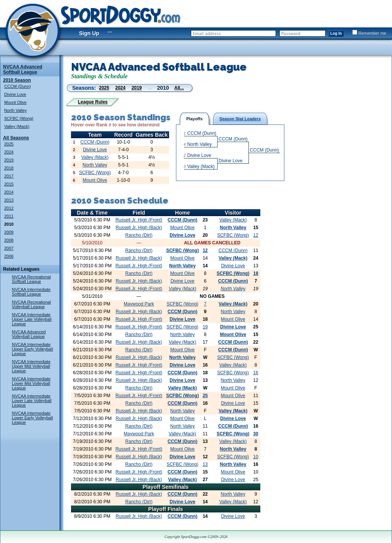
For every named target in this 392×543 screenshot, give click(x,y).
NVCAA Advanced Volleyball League (29, 334)
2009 (9, 232)
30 (256, 434)
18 (256, 273)
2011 (9, 216)
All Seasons (16, 138)
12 (256, 235)
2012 (9, 208)
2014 (9, 192)
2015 (9, 184)
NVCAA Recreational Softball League (31, 279)
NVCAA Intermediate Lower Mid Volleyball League (31, 383)
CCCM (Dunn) (18, 86)
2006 (9, 256)
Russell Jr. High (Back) (139, 228)
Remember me (369, 33)
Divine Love (15, 94)
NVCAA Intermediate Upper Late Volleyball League (32, 319)
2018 (9, 168)
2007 (9, 248)
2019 (9, 160)
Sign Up (89, 33)
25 (205, 396)
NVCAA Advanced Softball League (23, 69)
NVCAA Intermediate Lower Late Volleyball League (32, 401)
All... (179, 88)
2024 (9, 152)
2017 (9, 176)
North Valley (15, 110)
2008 (9, 240)
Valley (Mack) (17, 126)
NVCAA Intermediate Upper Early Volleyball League (32, 349)
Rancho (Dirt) (139, 235)
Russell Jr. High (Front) (139, 220)
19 (205, 327)
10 (256, 457)
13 (205, 464)
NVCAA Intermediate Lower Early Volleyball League (32, 418)
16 (256, 373)
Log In (336, 33)
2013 (9, 200)
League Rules (93, 102)
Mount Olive (15, 102)
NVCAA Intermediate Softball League (31, 292)
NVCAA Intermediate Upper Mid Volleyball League (31, 366)
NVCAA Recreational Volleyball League (31, 304)
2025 (9, 144)
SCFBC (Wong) (19, 118)
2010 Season (17, 80)
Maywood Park (139, 304)
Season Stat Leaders (240, 119)
